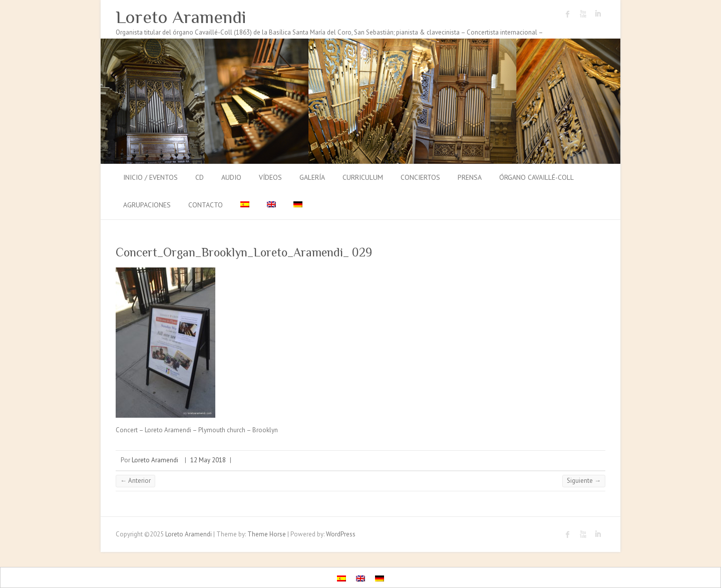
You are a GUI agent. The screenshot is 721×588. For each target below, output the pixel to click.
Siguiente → (584, 481)
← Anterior (135, 481)
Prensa (470, 177)
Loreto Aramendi (181, 17)
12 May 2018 (208, 460)
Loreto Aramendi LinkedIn (598, 14)
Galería (312, 177)
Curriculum (363, 177)
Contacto (206, 205)
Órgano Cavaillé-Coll (536, 177)
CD (200, 177)
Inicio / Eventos (150, 177)
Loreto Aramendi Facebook (568, 14)
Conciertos (420, 177)
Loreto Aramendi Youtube (583, 14)
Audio (231, 177)
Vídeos (270, 177)
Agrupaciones (147, 205)
